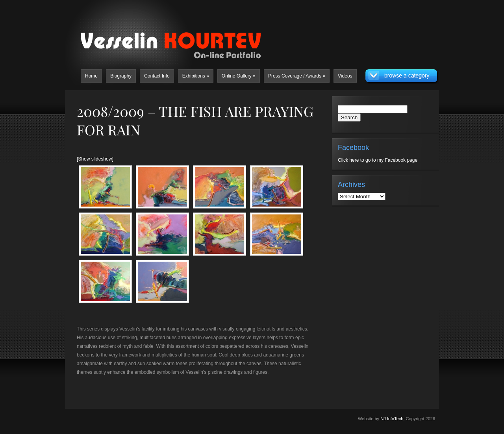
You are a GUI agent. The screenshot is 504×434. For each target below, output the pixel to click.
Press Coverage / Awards (297, 76)
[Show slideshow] (95, 159)
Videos (345, 76)
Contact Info (157, 76)
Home (91, 76)
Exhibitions (196, 76)
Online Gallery (239, 76)
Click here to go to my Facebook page (378, 160)
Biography (121, 76)
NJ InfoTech (392, 419)
